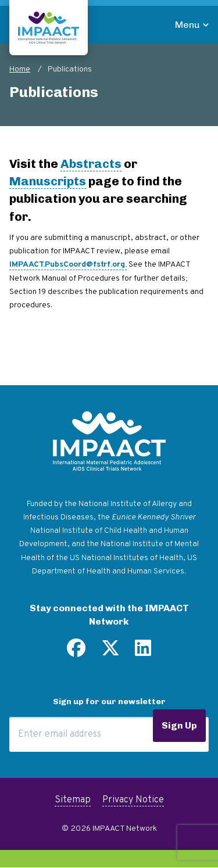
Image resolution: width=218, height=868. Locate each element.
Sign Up (179, 725)
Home (20, 69)
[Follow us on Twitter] (110, 652)
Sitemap (73, 800)
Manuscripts (48, 181)
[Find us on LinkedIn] (143, 652)
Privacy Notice (133, 800)
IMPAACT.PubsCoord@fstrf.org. (68, 265)
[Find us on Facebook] (76, 652)
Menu (187, 25)
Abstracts (91, 164)
